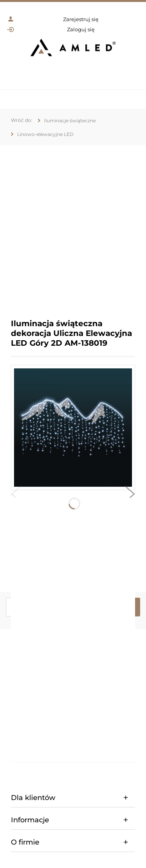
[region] (73, 226)
